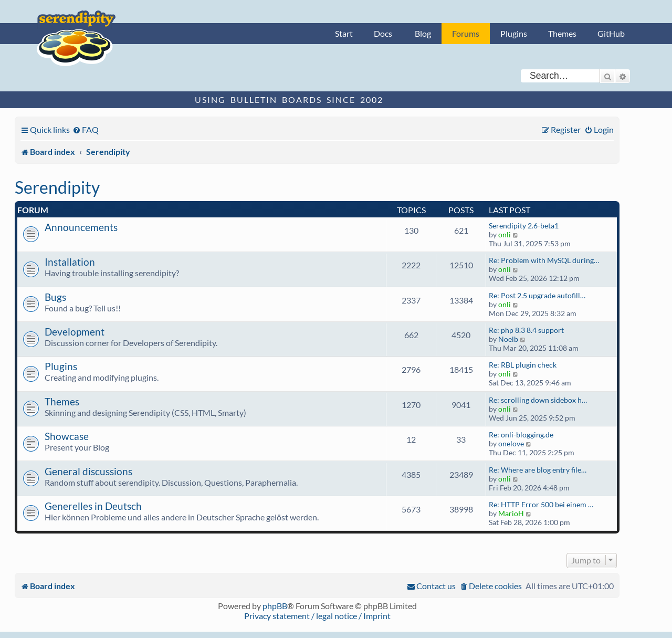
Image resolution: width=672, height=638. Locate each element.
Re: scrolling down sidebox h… (538, 400)
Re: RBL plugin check (523, 365)
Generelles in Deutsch (93, 506)
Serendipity (57, 187)
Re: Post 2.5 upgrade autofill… (537, 295)
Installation (70, 262)
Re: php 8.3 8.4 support (526, 330)
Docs (383, 33)
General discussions (88, 471)
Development (75, 332)
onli (505, 234)
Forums (466, 33)
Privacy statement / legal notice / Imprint (317, 616)
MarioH (511, 513)
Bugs (55, 297)
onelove (511, 443)
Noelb (508, 339)
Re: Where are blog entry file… (538, 470)
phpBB (275, 606)
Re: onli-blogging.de (521, 435)
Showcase (67, 436)
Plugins (514, 33)
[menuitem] (86, 129)
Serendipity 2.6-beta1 (524, 226)
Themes (562, 33)
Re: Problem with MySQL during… (544, 260)
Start (344, 33)
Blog (423, 33)
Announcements (81, 227)
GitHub (611, 33)
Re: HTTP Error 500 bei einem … (541, 504)
